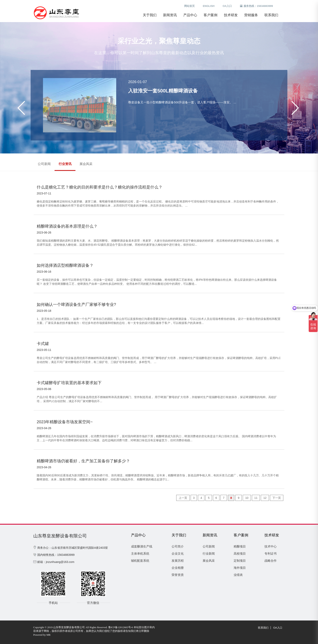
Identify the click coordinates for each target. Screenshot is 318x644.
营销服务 (251, 15)
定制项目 (240, 561)
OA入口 (227, 6)
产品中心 (190, 15)
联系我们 (271, 15)
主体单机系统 (140, 553)
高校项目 (240, 553)
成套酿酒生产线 (142, 546)
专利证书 (271, 553)
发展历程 (178, 561)
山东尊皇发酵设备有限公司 (60, 536)
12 (265, 498)
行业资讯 (65, 164)
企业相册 (178, 568)
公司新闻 (44, 164)
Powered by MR (42, 635)
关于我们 (150, 15)
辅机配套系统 (140, 561)
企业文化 (178, 553)
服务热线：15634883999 (256, 6)
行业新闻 (209, 553)
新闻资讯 (170, 15)
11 (256, 498)
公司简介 (178, 546)
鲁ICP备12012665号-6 (121, 627)
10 (247, 498)
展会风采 (86, 164)
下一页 (277, 498)
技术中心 (271, 546)
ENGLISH (209, 6)
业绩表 (238, 575)
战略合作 (271, 561)
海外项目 (240, 568)
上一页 (183, 498)
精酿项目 (240, 546)
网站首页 (189, 6)
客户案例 (211, 15)
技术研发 (231, 15)
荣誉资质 (178, 575)
